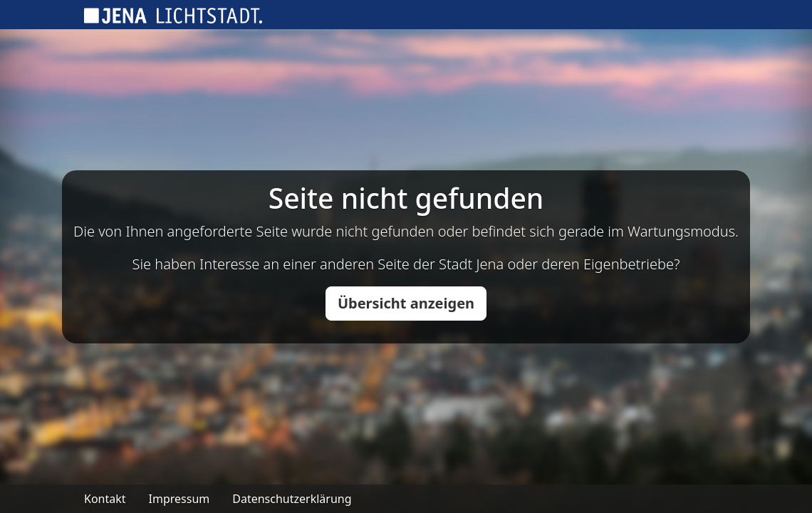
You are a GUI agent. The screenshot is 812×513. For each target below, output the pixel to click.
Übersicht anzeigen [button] (406, 303)
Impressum (179, 499)
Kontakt (105, 499)
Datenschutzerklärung (292, 499)
